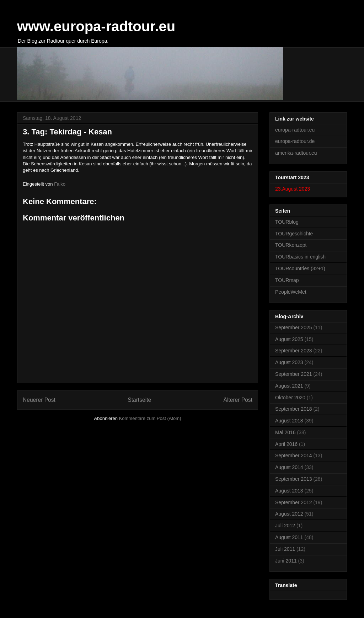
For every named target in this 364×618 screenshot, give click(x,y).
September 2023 (294, 351)
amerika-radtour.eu (296, 153)
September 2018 (294, 409)
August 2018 (289, 421)
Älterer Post (238, 400)
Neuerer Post (39, 400)
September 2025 (294, 327)
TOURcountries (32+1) (300, 268)
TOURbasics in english (300, 257)
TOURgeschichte (294, 234)
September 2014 (294, 455)
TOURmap (287, 280)
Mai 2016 (285, 432)
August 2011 (289, 537)
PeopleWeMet (291, 292)
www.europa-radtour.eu (96, 26)
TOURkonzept (291, 245)
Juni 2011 (286, 561)
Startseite (139, 400)
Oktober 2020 (290, 398)
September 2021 (294, 374)
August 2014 (289, 467)
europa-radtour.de (295, 141)
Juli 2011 (285, 549)
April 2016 (286, 444)
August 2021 (289, 386)
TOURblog (287, 222)
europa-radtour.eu (295, 130)
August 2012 (289, 514)
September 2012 (294, 502)
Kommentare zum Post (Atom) (150, 418)
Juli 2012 (285, 526)
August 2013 (289, 491)
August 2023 (289, 362)
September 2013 (294, 479)
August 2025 (289, 339)
